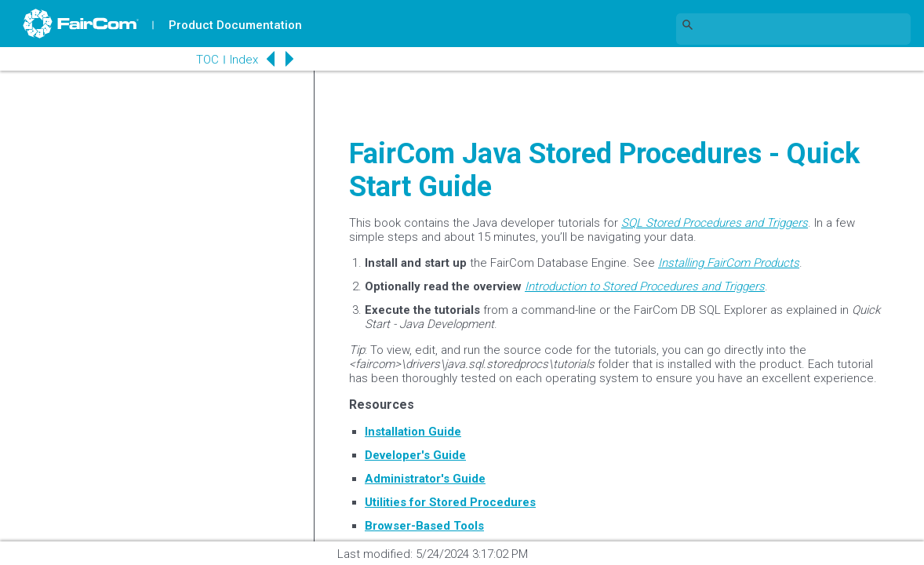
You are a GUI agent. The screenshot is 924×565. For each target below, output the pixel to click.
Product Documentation (236, 25)
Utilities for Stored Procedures (450, 502)
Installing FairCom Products (729, 263)
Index (240, 60)
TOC (204, 60)
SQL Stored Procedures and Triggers (715, 223)
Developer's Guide (415, 455)
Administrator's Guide (425, 479)
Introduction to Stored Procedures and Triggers (645, 286)
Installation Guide (413, 432)
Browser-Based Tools (424, 526)
